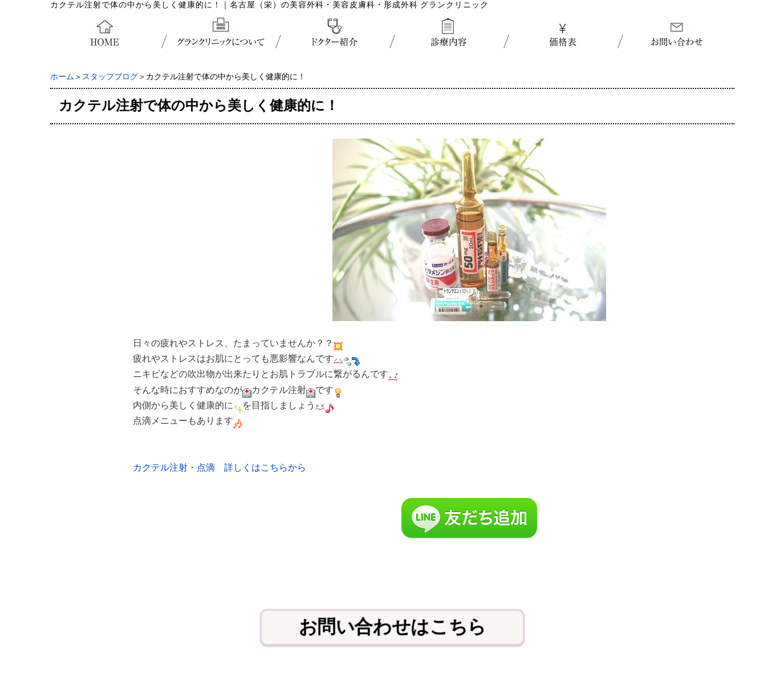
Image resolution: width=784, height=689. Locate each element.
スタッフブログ (110, 77)
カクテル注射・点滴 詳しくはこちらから (220, 467)
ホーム (62, 77)
